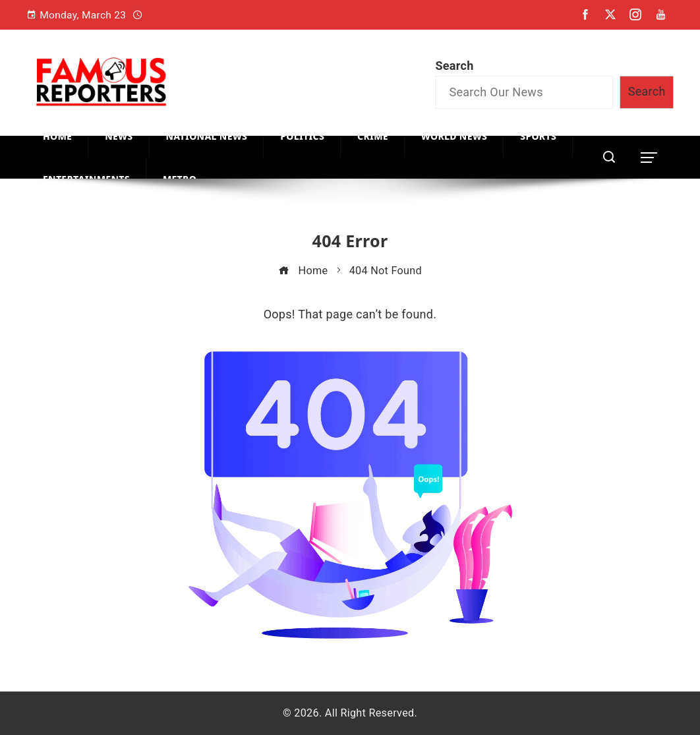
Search (454, 66)
